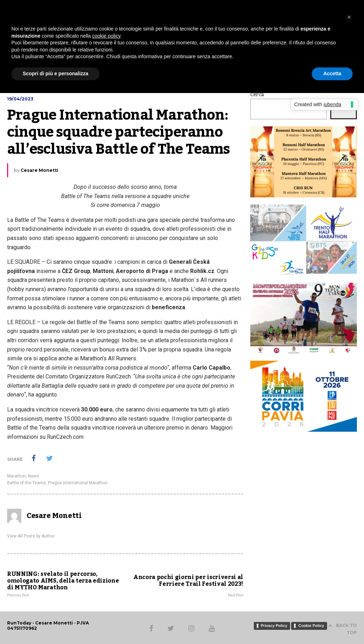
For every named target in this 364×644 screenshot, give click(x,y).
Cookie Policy (311, 626)
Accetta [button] (332, 73)
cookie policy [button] (106, 36)
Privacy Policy (274, 626)
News (34, 476)
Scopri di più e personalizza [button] (55, 73)
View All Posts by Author (31, 536)
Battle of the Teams (26, 483)
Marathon (17, 476)
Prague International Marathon (78, 483)
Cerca (257, 95)
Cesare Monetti (39, 170)
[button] (349, 17)
